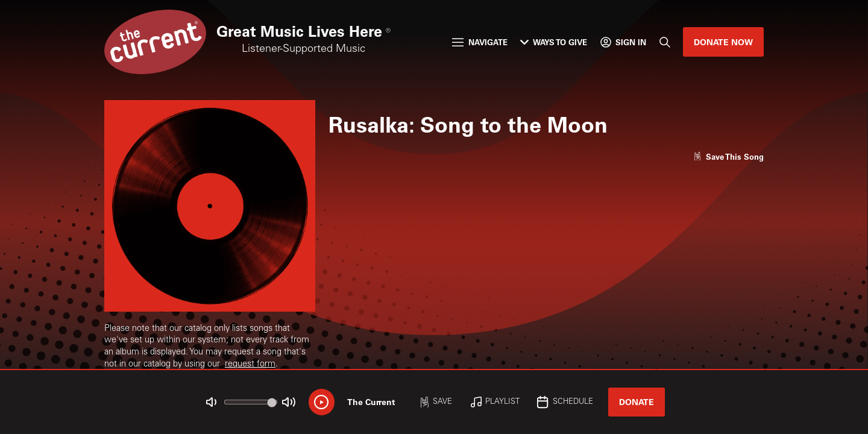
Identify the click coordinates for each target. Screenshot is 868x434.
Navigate (480, 42)
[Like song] (729, 156)
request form (250, 365)
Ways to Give (554, 42)
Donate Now (723, 42)
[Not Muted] (211, 402)
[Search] (664, 42)
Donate (637, 402)
